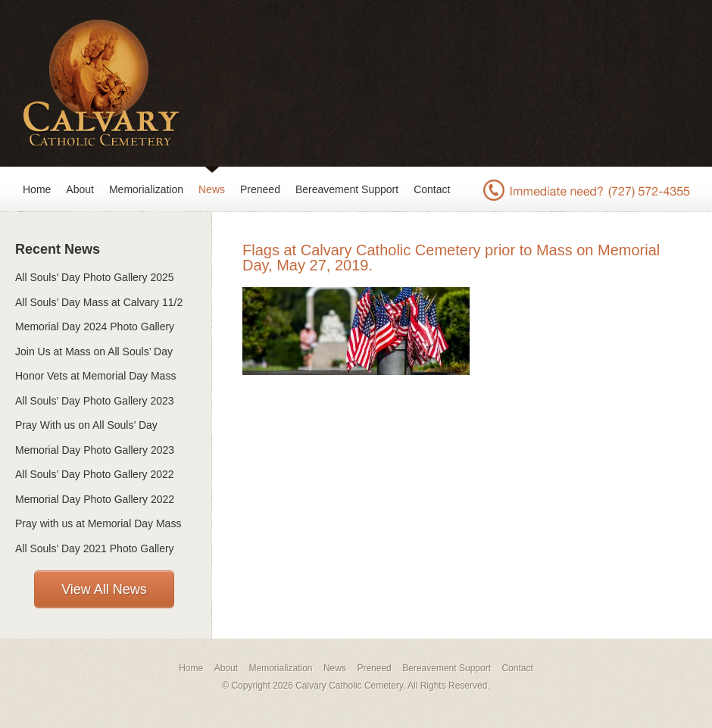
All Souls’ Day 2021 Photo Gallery (95, 548)
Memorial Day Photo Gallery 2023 (95, 450)
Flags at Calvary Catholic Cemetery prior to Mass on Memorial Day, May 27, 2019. (451, 258)
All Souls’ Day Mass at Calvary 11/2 (99, 302)
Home (37, 189)
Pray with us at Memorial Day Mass (98, 523)
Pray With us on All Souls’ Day (86, 425)
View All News (104, 589)
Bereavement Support (347, 189)
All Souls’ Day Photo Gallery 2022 (95, 474)
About (80, 189)
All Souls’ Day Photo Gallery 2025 (95, 277)
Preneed (260, 189)
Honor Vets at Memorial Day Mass (95, 376)
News (212, 189)
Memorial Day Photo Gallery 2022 (95, 499)
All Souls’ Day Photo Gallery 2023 (95, 401)
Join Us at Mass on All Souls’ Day (94, 352)
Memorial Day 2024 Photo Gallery (95, 327)
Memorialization (146, 189)
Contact (432, 189)
